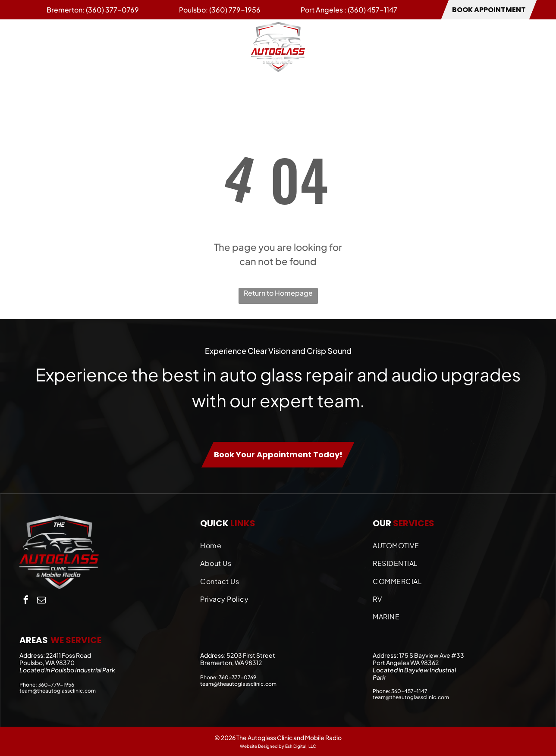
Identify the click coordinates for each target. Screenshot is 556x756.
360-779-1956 (56, 685)
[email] (41, 601)
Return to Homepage (278, 293)
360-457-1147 (409, 691)
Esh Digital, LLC (301, 746)
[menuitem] (36, 47)
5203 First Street (251, 655)
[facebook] (26, 601)
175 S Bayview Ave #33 (432, 655)
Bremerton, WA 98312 (231, 662)
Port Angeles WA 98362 (406, 662)
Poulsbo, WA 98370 (47, 662)
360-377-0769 (237, 677)
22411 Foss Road (68, 655)
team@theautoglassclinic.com (58, 691)
